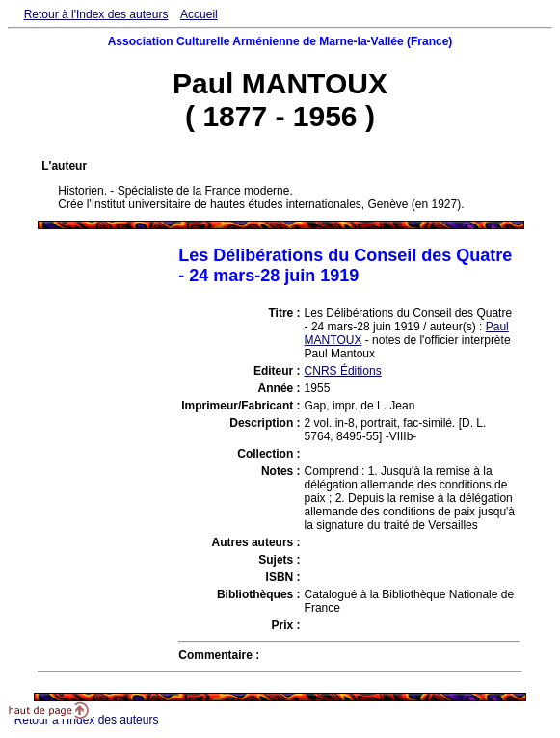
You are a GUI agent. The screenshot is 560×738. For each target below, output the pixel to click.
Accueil (199, 14)
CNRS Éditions (343, 371)
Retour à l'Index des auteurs (96, 14)
